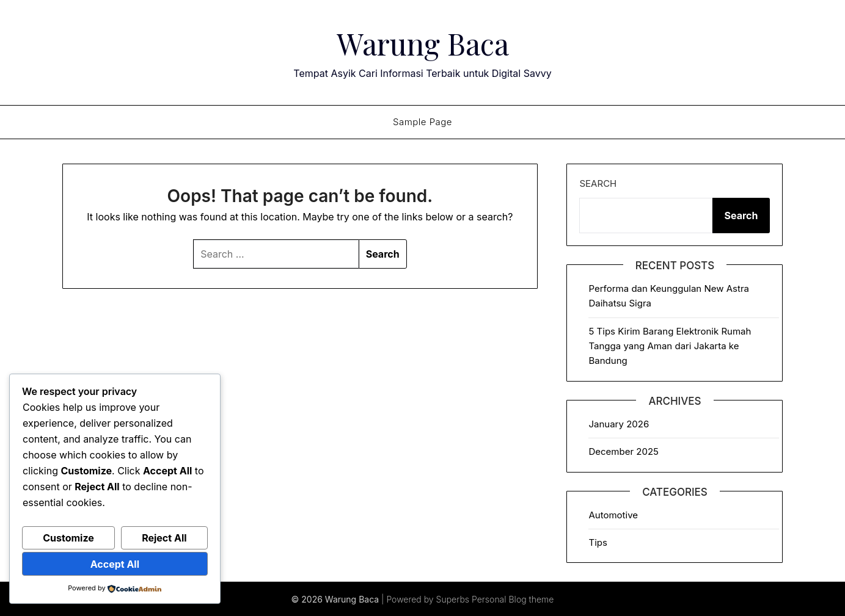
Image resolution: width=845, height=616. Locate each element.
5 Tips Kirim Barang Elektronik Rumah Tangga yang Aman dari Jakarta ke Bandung (670, 346)
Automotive (613, 514)
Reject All (164, 538)
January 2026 (619, 423)
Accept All (115, 564)
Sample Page (422, 121)
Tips (598, 542)
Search (598, 183)
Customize (68, 538)
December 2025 (623, 451)
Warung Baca (423, 43)
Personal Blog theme (513, 599)
